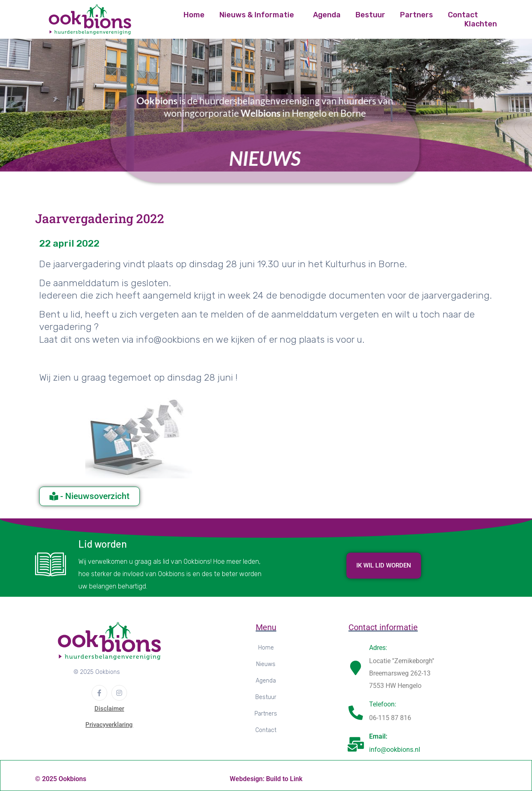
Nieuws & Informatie (257, 15)
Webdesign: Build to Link (266, 779)
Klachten (481, 24)
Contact (463, 15)
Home (194, 15)
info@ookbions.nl (395, 750)
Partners (417, 15)
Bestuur (370, 15)
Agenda (327, 15)
